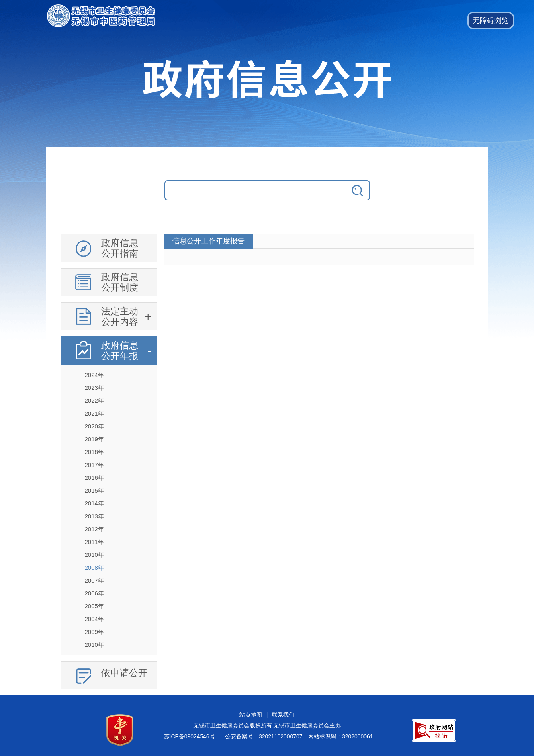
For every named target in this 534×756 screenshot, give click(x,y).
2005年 (94, 606)
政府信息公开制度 (120, 282)
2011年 (94, 542)
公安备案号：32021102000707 (264, 736)
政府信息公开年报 (120, 350)
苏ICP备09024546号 (189, 736)
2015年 (94, 490)
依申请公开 (124, 673)
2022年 (94, 400)
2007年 (94, 580)
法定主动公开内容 (120, 316)
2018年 (94, 452)
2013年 (94, 516)
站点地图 (251, 715)
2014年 (94, 503)
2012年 (94, 529)
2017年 (94, 465)
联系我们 (283, 715)
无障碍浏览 (491, 20)
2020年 (94, 426)
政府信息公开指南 (120, 248)
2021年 (94, 413)
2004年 (94, 619)
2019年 (94, 439)
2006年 (94, 593)
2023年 (94, 388)
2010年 (94, 555)
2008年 (94, 568)
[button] (491, 20)
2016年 (94, 478)
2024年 (94, 375)
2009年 (94, 632)
